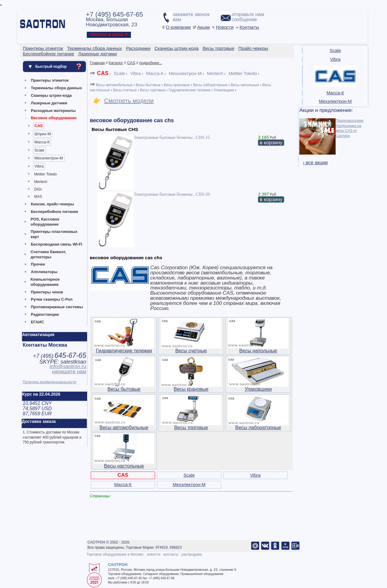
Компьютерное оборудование (45, 282)
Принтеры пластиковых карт (54, 234)
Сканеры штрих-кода (51, 95)
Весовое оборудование (54, 118)
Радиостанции (45, 314)
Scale (39, 150)
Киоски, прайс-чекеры (52, 204)
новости (154, 554)
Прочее (38, 264)
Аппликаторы (44, 272)
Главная (97, 63)
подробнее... (151, 63)
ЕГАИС (37, 322)
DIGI (38, 189)
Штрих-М (43, 134)
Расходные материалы (53, 111)
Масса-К (42, 142)
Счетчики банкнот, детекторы (48, 254)
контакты (171, 554)
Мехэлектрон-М (49, 158)
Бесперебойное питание (55, 212)
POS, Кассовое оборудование (45, 222)
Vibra (39, 166)
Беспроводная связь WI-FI (57, 244)
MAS (38, 197)
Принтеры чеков (47, 292)
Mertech (41, 182)
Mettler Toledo (46, 174)
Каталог (116, 63)
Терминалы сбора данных (56, 88)
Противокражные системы (57, 307)
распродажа (192, 554)
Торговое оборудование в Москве (115, 554)
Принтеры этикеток (50, 80)
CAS (39, 126)
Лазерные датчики (49, 103)
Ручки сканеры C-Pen (52, 299)
